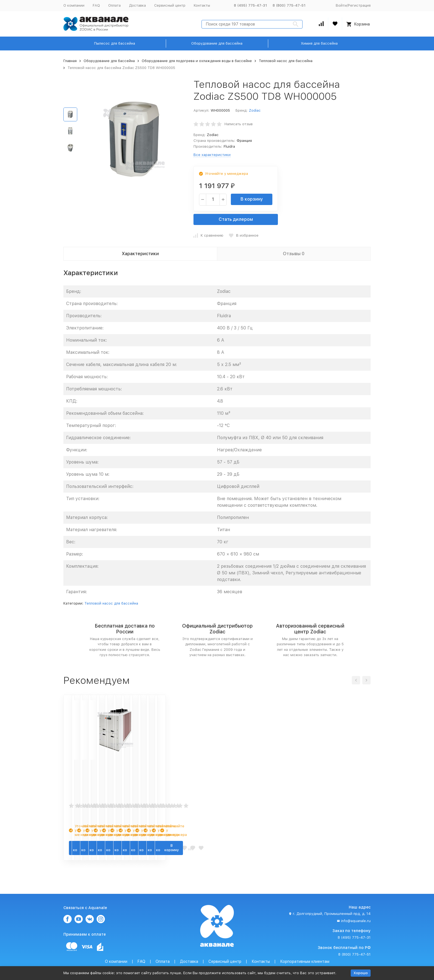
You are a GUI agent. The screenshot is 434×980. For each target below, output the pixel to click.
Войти (341, 5)
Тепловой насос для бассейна (286, 61)
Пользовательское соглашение (216, 961)
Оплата (114, 5)
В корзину (252, 199)
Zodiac (255, 110)
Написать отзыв (239, 124)
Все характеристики (212, 155)
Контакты (202, 5)
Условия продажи (264, 961)
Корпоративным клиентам (305, 948)
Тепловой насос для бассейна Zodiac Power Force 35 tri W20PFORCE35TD (333, 773)
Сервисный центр (170, 5)
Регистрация (359, 5)
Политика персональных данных (157, 961)
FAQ (96, 5)
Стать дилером (236, 219)
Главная (70, 61)
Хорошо (361, 973)
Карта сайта (294, 961)
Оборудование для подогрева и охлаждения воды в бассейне (197, 61)
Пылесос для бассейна (115, 43)
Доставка (137, 5)
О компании (74, 5)
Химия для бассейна (319, 43)
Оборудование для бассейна (217, 43)
